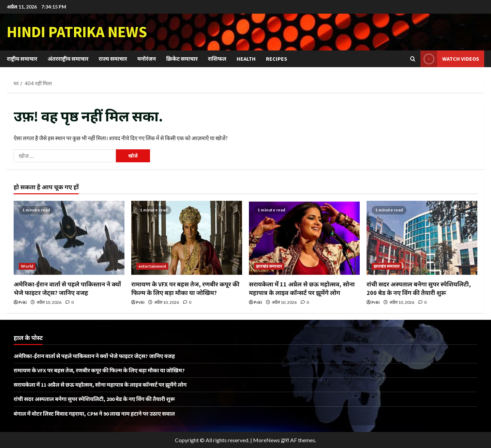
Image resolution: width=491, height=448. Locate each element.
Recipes (277, 59)
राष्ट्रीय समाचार (22, 59)
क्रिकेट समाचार (182, 59)
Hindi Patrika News (77, 32)
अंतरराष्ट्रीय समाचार (68, 59)
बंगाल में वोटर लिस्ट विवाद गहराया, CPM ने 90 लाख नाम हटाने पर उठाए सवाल (94, 414)
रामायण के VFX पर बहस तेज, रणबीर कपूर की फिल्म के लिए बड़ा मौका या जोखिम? (99, 370)
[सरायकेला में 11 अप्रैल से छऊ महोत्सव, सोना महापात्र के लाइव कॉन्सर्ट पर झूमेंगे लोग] (304, 238)
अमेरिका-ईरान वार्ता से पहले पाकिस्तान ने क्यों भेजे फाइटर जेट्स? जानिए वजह (94, 356)
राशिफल (217, 59)
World (27, 266)
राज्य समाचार (113, 59)
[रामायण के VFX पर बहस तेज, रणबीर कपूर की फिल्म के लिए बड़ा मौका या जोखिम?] (187, 238)
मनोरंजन (147, 59)
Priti (23, 302)
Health (246, 59)
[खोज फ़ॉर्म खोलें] (413, 59)
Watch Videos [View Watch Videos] (450, 59)
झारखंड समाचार (269, 266)
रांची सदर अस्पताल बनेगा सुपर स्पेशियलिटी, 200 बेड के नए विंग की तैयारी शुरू (94, 399)
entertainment (152, 266)
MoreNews (266, 440)
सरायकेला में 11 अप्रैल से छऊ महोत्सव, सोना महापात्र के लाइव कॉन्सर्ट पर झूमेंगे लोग (100, 385)
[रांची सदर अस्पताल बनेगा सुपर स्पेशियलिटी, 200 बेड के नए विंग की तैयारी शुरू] (422, 238)
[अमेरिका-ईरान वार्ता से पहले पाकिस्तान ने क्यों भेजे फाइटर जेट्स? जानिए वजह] (69, 238)
